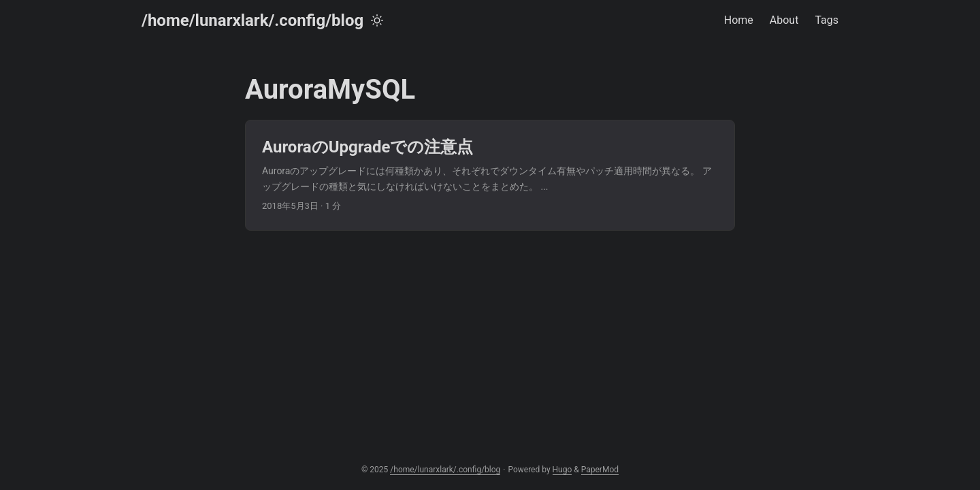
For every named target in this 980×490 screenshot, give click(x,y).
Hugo (562, 470)
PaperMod (600, 470)
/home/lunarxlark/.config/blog (252, 20)
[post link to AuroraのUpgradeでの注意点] (490, 175)
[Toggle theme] (377, 20)
